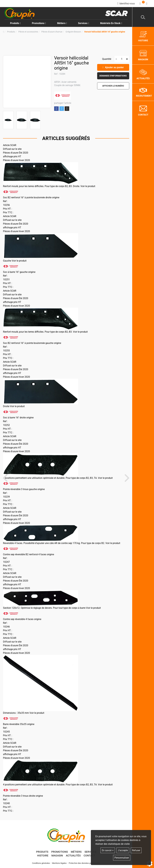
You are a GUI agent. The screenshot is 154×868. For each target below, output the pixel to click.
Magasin (57, 856)
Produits (15, 23)
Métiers (76, 852)
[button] (105, 32)
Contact (89, 856)
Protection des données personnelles (85, 863)
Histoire (43, 856)
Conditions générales (41, 863)
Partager (56, 109)
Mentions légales (59, 863)
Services (90, 852)
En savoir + (108, 850)
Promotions (39, 23)
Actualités (73, 856)
